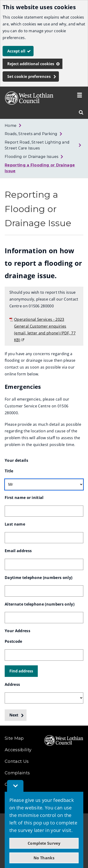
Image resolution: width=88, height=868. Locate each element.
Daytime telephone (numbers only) (38, 578)
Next (14, 715)
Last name (15, 524)
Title (9, 471)
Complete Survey (44, 843)
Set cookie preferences (29, 76)
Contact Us (17, 761)
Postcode (13, 641)
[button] (21, 671)
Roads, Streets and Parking (31, 134)
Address (12, 684)
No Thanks (44, 858)
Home (11, 126)
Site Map (14, 738)
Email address (18, 551)
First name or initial (24, 498)
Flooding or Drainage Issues (32, 157)
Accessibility (18, 750)
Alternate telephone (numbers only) (40, 604)
